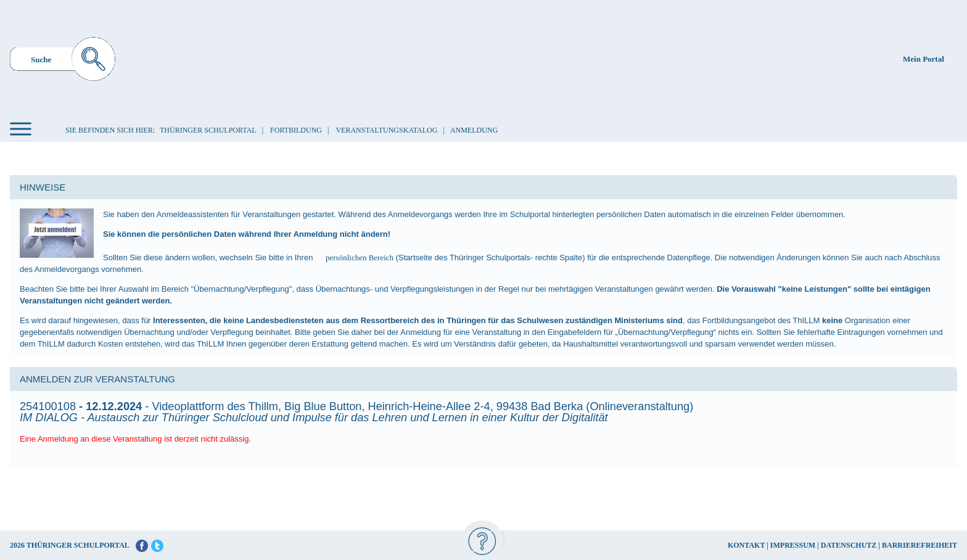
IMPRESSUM (793, 545)
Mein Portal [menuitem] (924, 59)
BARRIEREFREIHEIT (920, 545)
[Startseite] (486, 58)
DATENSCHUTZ (849, 545)
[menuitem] (63, 60)
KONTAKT (746, 545)
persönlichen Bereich (360, 257)
